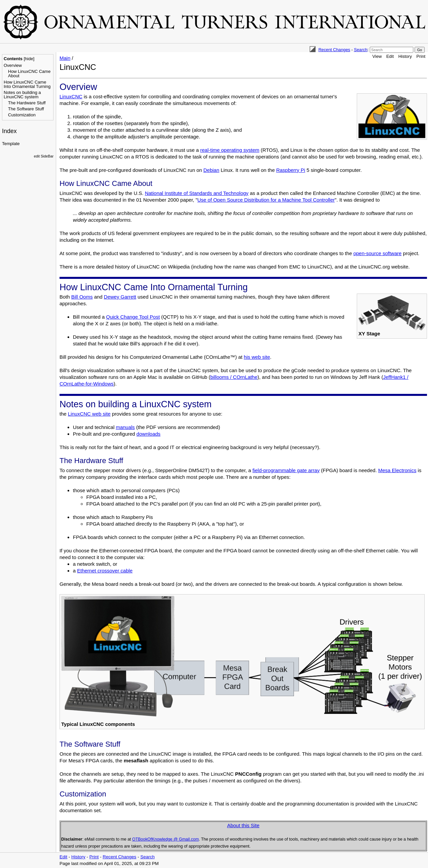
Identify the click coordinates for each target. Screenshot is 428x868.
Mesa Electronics (397, 470)
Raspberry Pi (291, 170)
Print (421, 56)
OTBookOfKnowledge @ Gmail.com (165, 839)
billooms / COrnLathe (234, 377)
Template (11, 144)
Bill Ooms (82, 297)
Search (360, 50)
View (377, 56)
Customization (22, 115)
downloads (148, 434)
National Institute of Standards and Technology (197, 193)
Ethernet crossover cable (105, 571)
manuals (125, 427)
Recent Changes (334, 50)
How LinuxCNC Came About (29, 74)
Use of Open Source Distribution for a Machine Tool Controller (266, 200)
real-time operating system (230, 150)
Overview (13, 65)
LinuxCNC (71, 96)
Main (65, 58)
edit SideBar (44, 156)
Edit (390, 56)
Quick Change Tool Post (133, 317)
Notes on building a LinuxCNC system (22, 95)
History (405, 56)
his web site (257, 357)
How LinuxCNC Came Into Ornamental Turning (27, 84)
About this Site (243, 825)
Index (9, 131)
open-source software (378, 253)
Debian (211, 170)
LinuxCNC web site (89, 414)
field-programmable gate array (286, 470)
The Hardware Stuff (27, 103)
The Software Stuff (26, 109)
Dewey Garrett (120, 297)
